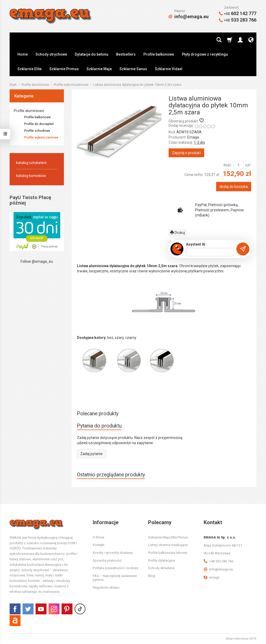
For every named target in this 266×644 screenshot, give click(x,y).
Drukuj (178, 233)
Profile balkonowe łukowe (168, 553)
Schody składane (161, 568)
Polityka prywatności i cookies (115, 568)
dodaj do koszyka (234, 187)
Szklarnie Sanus (133, 69)
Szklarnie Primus (64, 69)
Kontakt (99, 545)
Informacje (106, 522)
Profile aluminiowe (29, 111)
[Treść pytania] (210, 252)
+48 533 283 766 (218, 561)
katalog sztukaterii (31, 163)
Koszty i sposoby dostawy (113, 553)
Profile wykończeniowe (41, 137)
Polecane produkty (98, 414)
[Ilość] (238, 165)
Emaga (193, 137)
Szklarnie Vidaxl (169, 69)
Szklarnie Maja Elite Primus (168, 537)
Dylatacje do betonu (92, 54)
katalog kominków (31, 176)
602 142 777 (238, 13)
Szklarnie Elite (29, 69)
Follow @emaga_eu (37, 261)
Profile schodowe (37, 131)
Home (23, 54)
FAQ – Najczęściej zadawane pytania (115, 578)
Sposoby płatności (107, 560)
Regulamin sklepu (106, 587)
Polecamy (160, 522)
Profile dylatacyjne (162, 560)
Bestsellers (126, 54)
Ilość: (228, 165)
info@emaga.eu (189, 17)
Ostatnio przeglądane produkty (111, 475)
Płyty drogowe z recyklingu (205, 54)
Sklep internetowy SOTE (241, 639)
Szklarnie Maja (99, 69)
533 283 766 (238, 20)
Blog (152, 576)
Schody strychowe (51, 54)
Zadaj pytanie (91, 454)
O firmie (98, 537)
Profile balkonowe (159, 54)
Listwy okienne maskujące (168, 545)
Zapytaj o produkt (186, 153)
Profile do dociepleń (39, 124)
